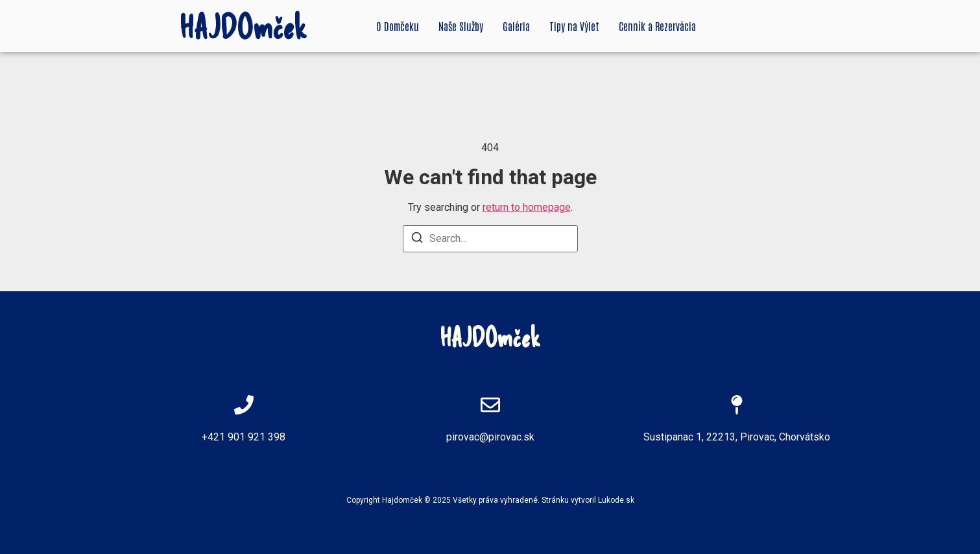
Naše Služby (461, 26)
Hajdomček (402, 500)
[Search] (417, 240)
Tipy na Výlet (574, 26)
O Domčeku (398, 26)
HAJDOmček (243, 26)
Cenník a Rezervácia (657, 26)
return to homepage (527, 207)
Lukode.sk (616, 500)
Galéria (516, 26)
